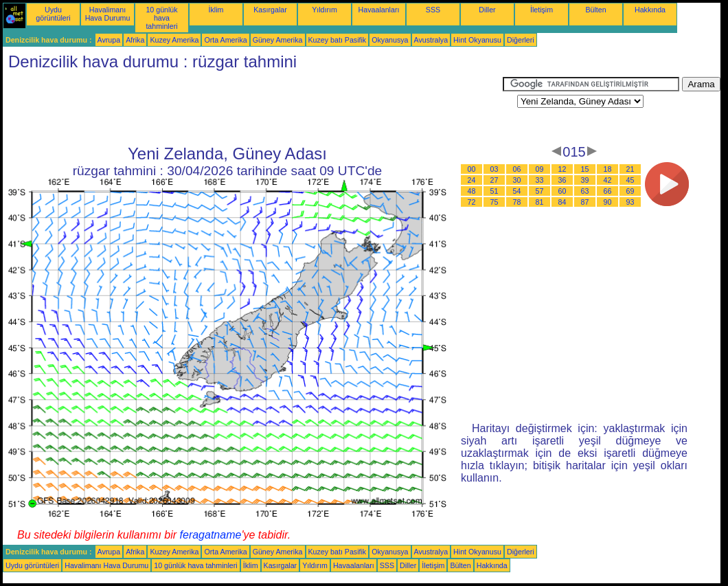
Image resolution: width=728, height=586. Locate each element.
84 (562, 202)
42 (608, 180)
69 (630, 191)
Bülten (595, 10)
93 (630, 202)
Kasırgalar (270, 10)
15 (585, 169)
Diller (487, 10)
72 (472, 202)
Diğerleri (521, 40)
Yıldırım (325, 10)
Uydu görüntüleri (53, 14)
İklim (216, 10)
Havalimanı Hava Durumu (108, 14)
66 (608, 191)
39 (585, 180)
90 (608, 202)
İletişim (542, 10)
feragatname (211, 535)
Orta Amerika (225, 40)
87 (585, 202)
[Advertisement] (253, 108)
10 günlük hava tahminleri (161, 18)
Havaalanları (379, 10)
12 (562, 169)
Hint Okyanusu (477, 40)
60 (562, 191)
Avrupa (109, 40)
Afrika (135, 40)
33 (540, 180)
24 (472, 180)
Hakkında (650, 10)
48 (472, 191)
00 (472, 169)
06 (517, 169)
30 (517, 180)
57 (540, 191)
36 (562, 180)
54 (517, 191)
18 (608, 169)
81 (540, 202)
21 (630, 169)
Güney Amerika (278, 40)
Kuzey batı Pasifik (338, 40)
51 (494, 191)
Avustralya (431, 40)
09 (540, 169)
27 (494, 180)
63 (585, 191)
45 (630, 180)
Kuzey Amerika (174, 40)
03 (494, 169)
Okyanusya (390, 40)
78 (517, 202)
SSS (433, 10)
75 (494, 202)
